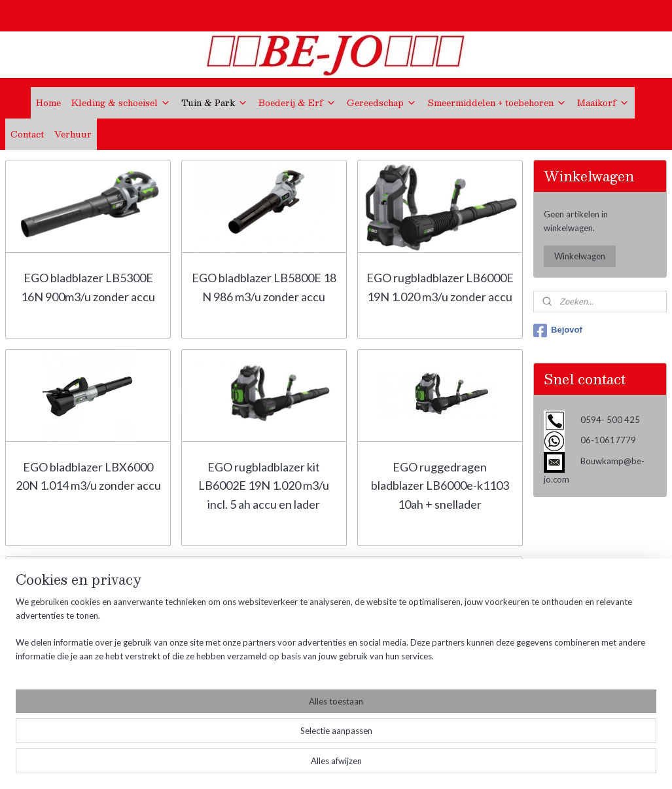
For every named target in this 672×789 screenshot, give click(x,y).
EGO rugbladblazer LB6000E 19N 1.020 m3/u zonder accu (440, 287)
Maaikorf (603, 103)
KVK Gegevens (37, 700)
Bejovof (558, 331)
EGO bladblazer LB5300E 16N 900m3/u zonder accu (88, 287)
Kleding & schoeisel (121, 103)
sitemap (307, 765)
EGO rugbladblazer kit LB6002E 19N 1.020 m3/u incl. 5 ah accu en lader (264, 486)
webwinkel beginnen (376, 765)
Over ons (24, 641)
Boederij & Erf (297, 103)
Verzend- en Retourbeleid (58, 670)
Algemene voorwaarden (54, 656)
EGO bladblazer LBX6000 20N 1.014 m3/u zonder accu (88, 476)
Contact (27, 134)
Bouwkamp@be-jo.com (209, 685)
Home (48, 103)
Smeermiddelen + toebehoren (497, 103)
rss (331, 765)
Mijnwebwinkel (482, 765)
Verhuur (73, 134)
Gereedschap (382, 103)
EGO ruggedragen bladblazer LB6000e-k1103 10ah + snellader (440, 486)
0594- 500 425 (193, 664)
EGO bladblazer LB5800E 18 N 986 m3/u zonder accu (264, 287)
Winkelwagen (580, 256)
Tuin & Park (215, 103)
